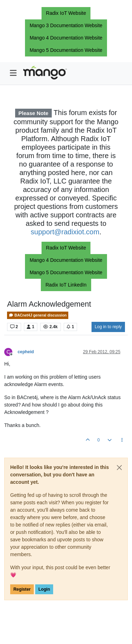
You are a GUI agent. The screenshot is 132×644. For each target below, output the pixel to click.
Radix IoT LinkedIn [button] (66, 285)
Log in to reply (108, 327)
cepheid (26, 352)
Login (44, 589)
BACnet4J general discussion (38, 315)
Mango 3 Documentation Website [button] (66, 25)
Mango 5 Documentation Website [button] (66, 50)
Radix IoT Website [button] (66, 13)
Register (22, 589)
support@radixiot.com (65, 232)
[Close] (119, 468)
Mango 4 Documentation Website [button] (66, 38)
